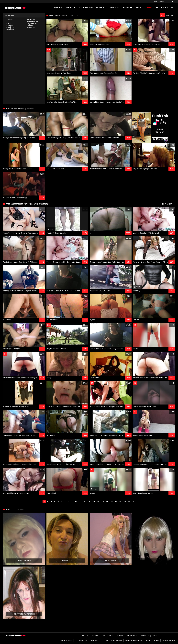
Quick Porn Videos (134, 640)
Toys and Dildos (33, 24)
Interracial (31, 20)
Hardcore (10, 30)
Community (132, 636)
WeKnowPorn (169, 640)
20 (120, 501)
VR (172, 15)
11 (80, 501)
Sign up (162, 2)
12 (85, 501)
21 (125, 501)
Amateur (10, 20)
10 (76, 501)
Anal (8, 22)
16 (103, 501)
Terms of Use (81, 640)
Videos (85, 636)
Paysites (145, 636)
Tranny (30, 26)
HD (168, 15)
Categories (108, 636)
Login (155, 2)
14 (94, 501)
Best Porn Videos (114, 640)
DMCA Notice (66, 640)
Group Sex (10, 28)
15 (98, 501)
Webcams (31, 28)
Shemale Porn (152, 640)
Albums (95, 636)
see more (74, 15)
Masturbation (33, 22)
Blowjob (10, 26)
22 (129, 501)
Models (120, 636)
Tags (155, 636)
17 (107, 501)
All (162, 15)
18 (111, 501)
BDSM (9, 24)
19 (116, 501)
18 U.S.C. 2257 (97, 640)
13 (89, 501)
